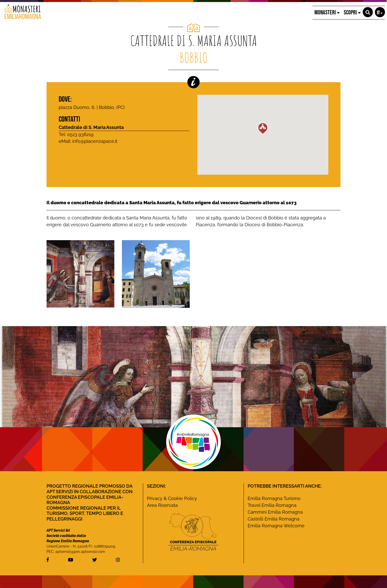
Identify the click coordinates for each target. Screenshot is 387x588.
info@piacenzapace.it (95, 141)
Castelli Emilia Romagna (274, 519)
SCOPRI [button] (352, 13)
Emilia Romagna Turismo (274, 498)
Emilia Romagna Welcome (276, 526)
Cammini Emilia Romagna (275, 512)
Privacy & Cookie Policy (172, 498)
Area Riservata (162, 505)
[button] (368, 12)
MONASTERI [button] (327, 13)
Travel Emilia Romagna (272, 505)
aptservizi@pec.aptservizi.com (80, 552)
